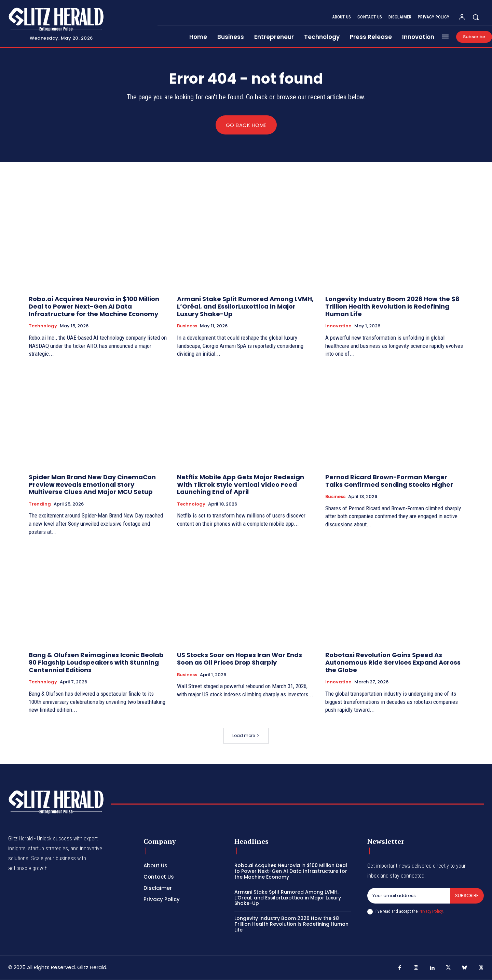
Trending (40, 504)
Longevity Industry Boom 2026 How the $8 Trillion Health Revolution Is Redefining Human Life (392, 307)
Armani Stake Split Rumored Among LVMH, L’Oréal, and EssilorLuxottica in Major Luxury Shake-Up (245, 307)
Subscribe (467, 896)
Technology (43, 326)
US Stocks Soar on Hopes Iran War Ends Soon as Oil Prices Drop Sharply (240, 659)
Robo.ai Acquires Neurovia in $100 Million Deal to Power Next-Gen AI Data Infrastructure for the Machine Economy (94, 307)
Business (187, 326)
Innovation (338, 326)
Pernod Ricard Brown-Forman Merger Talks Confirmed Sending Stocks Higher (389, 481)
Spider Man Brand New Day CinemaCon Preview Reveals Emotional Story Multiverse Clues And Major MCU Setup (92, 485)
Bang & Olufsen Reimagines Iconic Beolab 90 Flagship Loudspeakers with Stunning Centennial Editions (96, 663)
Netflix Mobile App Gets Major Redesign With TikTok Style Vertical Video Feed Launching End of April (241, 485)
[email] (409, 896)
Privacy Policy (430, 911)
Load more (246, 736)
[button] (476, 17)
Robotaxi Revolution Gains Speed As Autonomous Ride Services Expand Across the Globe (393, 663)
